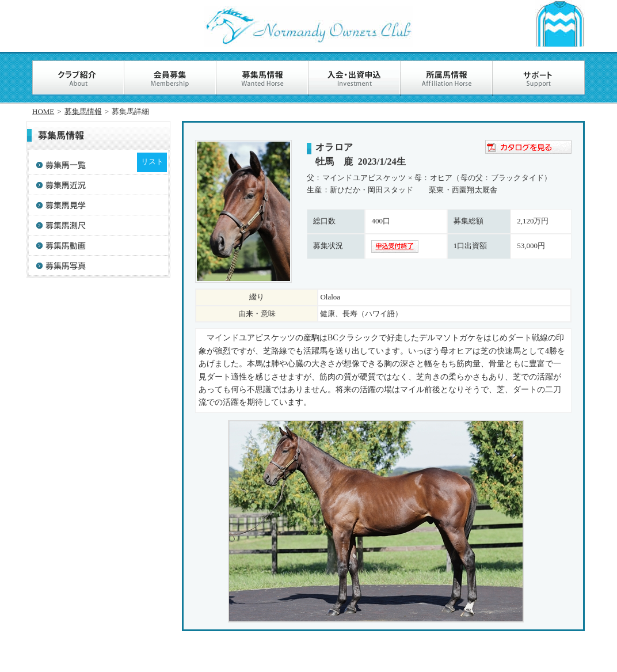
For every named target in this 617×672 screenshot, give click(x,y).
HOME (43, 111)
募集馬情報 (83, 111)
